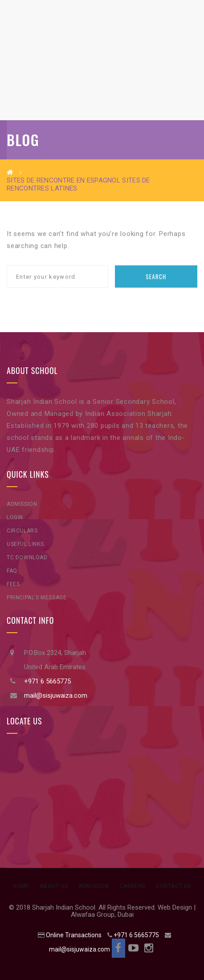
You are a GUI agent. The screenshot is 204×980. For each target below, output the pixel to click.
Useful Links (25, 544)
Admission (22, 504)
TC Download (27, 557)
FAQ (12, 571)
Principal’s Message (37, 598)
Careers (133, 886)
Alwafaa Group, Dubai (102, 915)
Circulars (22, 531)
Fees (13, 584)
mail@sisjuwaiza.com (56, 695)
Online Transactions (74, 935)
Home (21, 886)
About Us (54, 886)
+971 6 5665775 (47, 681)
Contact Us (173, 886)
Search (156, 277)
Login (15, 517)
